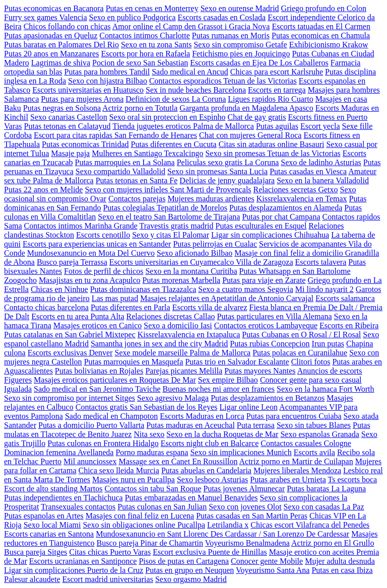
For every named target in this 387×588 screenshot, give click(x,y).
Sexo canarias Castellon (69, 117)
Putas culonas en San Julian (162, 507)
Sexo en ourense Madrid (240, 8)
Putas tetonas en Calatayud (68, 126)
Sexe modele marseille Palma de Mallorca (183, 353)
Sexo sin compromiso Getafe (240, 45)
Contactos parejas (137, 199)
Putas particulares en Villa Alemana (275, 316)
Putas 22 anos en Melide (43, 190)
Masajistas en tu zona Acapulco (90, 280)
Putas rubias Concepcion (270, 344)
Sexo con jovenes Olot (245, 507)
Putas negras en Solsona (62, 108)
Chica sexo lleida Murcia (118, 470)
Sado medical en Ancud (190, 72)
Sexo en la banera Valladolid (323, 180)
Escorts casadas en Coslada (222, 17)
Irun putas (328, 344)
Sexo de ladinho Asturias (321, 162)
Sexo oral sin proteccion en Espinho (168, 117)
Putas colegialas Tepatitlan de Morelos (165, 208)
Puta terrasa (256, 425)
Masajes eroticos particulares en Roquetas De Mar (115, 380)
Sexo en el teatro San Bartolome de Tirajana (169, 217)
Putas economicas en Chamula (321, 35)
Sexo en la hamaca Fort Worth (325, 389)
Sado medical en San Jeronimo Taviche (97, 389)
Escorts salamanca (345, 298)
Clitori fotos (311, 362)
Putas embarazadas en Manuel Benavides (191, 498)
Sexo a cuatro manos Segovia (245, 289)
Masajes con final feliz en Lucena (140, 516)
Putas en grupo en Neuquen (189, 570)
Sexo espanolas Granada (319, 434)
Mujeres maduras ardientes (211, 199)
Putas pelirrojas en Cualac (215, 244)
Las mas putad (115, 298)
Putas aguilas (277, 126)
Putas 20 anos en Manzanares (51, 54)
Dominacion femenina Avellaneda (59, 452)
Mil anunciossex (90, 461)
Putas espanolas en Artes (44, 516)
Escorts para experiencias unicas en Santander (97, 244)
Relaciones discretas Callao (171, 316)
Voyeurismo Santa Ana (273, 570)
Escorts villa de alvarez (210, 307)
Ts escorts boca (353, 480)
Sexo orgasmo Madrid (191, 579)
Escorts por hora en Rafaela (145, 54)
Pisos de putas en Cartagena (184, 561)
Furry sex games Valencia (46, 17)
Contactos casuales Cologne (306, 443)
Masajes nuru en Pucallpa (134, 480)
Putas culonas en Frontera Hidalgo (103, 443)
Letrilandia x (228, 525)
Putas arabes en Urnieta (288, 480)
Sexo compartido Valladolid (120, 171)
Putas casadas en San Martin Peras (252, 516)
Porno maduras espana (152, 452)
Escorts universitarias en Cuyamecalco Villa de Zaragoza (201, 262)
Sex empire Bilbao (228, 380)
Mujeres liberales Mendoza (297, 470)
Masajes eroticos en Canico (98, 325)
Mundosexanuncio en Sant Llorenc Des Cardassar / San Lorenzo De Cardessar (222, 534)
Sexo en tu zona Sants (156, 45)
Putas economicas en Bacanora (54, 8)
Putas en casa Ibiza (342, 570)
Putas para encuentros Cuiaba (294, 416)
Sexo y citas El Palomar (171, 235)
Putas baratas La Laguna (326, 489)
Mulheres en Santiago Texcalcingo (147, 153)
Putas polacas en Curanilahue (300, 353)
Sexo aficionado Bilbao (195, 253)
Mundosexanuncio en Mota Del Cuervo (91, 253)
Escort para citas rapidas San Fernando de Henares (115, 135)
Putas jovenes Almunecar (244, 489)
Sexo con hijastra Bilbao (108, 81)
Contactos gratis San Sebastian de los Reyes (147, 407)
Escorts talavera (321, 262)
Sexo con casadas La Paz (324, 507)
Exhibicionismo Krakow (329, 45)
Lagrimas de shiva (61, 63)
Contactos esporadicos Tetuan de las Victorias (223, 81)
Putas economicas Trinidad (85, 144)
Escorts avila (314, 452)
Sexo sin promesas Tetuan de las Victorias (273, 153)
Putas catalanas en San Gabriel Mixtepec (70, 335)
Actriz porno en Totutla (140, 108)
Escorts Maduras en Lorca (202, 416)
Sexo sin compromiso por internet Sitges (70, 398)
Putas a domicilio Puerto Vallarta (91, 425)
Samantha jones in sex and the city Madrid (159, 344)
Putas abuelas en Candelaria (206, 470)
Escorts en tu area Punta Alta (78, 316)
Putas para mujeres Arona (82, 99)
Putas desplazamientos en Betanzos (268, 398)
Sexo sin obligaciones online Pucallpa (144, 525)
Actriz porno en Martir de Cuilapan (296, 461)
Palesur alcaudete (32, 579)
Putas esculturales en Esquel (261, 226)
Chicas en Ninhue (59, 289)
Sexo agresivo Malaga (173, 398)
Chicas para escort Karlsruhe (277, 72)
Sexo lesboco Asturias (212, 480)
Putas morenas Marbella (182, 280)
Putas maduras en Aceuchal (190, 425)
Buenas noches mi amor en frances (218, 389)
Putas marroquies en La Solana (125, 162)
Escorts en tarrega (277, 90)
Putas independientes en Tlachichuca (63, 498)
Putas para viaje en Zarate (264, 280)
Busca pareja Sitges (36, 552)
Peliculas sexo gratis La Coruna (228, 162)
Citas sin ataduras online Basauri (272, 144)
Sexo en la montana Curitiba (191, 271)
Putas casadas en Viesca (308, 171)
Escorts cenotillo (103, 235)
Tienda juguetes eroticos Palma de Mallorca (183, 126)
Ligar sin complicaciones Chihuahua (270, 235)
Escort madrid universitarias (108, 579)
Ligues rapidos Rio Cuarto (270, 99)
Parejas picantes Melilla (184, 371)
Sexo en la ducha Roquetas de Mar (222, 434)
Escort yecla (320, 126)
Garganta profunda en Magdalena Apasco (246, 108)
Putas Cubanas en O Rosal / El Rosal (301, 335)
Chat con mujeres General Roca (250, 135)
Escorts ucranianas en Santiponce (83, 561)
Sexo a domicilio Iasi (178, 325)
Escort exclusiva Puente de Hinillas (210, 552)
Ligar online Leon (248, 407)
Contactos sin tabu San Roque (153, 489)
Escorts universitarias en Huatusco (88, 90)
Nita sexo (149, 434)
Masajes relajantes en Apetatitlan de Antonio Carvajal (227, 298)
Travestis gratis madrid (177, 226)
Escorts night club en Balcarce (210, 443)
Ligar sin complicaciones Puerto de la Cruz (74, 570)
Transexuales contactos (78, 507)
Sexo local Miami (52, 525)
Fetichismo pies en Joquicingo (241, 54)
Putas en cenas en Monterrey (152, 8)
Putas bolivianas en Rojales (99, 371)
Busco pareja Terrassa (72, 262)
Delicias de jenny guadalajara (227, 180)
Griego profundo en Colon (324, 8)
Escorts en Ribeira (349, 325)
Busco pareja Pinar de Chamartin (150, 543)
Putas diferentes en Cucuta (174, 144)
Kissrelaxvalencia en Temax (302, 199)
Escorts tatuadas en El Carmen (321, 26)
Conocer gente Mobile (267, 561)
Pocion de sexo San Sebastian (140, 63)
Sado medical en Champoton (111, 416)
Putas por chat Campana (281, 217)
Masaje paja (70, 153)
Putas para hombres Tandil (107, 72)
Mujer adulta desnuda (340, 561)
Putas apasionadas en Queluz (51, 35)
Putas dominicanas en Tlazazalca (143, 289)
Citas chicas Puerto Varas (110, 552)
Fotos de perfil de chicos (104, 271)
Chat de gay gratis (256, 117)
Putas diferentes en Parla (131, 307)
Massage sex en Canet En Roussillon (178, 461)
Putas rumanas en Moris (231, 35)
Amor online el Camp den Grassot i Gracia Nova (191, 26)
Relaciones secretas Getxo (296, 190)
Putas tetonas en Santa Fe (137, 180)
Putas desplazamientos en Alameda (286, 208)
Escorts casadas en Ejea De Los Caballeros (259, 63)
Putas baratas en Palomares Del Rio (61, 45)
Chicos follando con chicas (67, 26)
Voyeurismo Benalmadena (247, 543)
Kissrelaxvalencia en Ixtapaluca (189, 335)
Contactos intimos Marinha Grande (81, 226)
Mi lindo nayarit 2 (325, 289)
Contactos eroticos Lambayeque (266, 325)
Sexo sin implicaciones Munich (241, 452)
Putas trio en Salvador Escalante (237, 362)
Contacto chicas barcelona (46, 307)
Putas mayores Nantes (260, 371)
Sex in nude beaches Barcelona (196, 90)
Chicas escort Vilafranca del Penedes (310, 525)
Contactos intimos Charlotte (145, 35)
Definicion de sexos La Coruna (176, 99)
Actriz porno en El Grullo (333, 543)
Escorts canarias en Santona (49, 534)
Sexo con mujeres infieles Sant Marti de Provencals (168, 190)
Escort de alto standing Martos (53, 489)
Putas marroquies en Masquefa (134, 362)
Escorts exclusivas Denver (70, 353)
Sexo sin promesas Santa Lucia (217, 171)
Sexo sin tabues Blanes (314, 425)
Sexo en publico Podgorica (133, 17)
